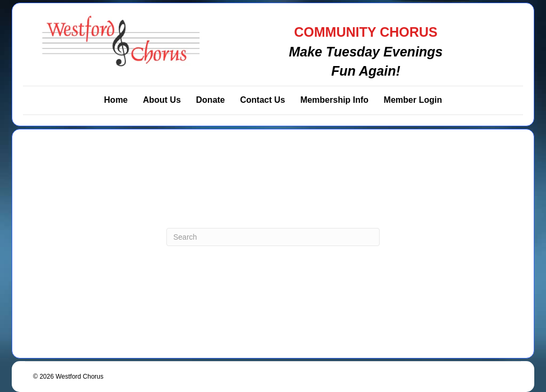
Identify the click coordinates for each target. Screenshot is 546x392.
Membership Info (334, 100)
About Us (162, 100)
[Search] (273, 237)
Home (116, 100)
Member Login (413, 100)
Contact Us (262, 100)
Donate (211, 100)
